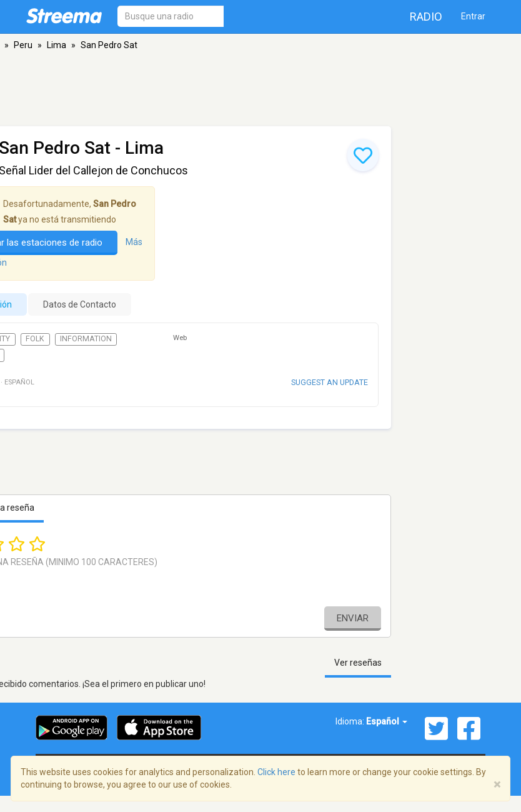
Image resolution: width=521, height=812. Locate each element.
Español (387, 721)
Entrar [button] (473, 16)
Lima (57, 45)
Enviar (353, 618)
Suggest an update (330, 382)
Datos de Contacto (80, 304)
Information (86, 339)
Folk (35, 339)
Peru (23, 45)
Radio (426, 17)
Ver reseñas (358, 663)
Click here (276, 772)
